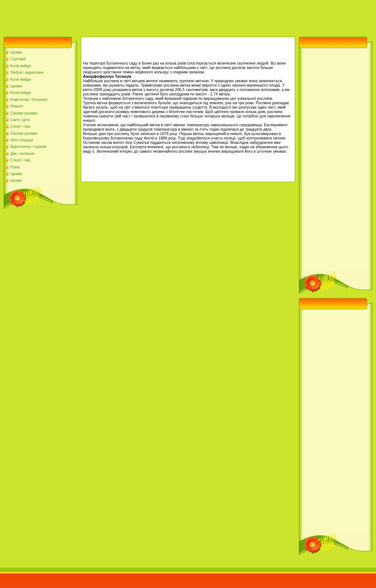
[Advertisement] (134, 17)
